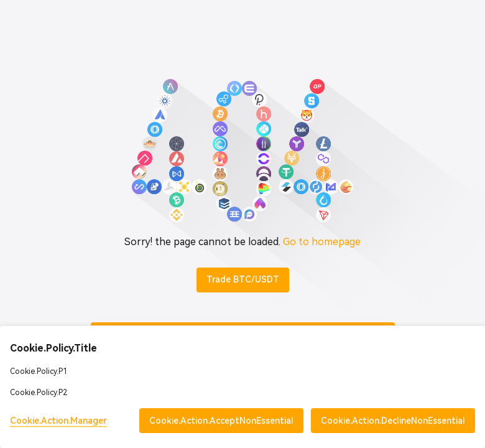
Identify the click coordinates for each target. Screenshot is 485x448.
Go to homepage (322, 242)
